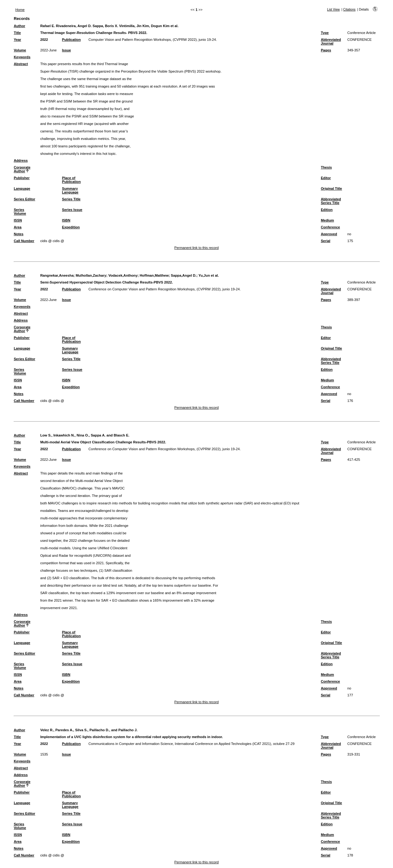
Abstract (21, 64)
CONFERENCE (359, 40)
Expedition (71, 227)
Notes (19, 234)
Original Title (331, 188)
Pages (326, 50)
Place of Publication (71, 180)
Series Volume (20, 212)
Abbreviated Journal (331, 41)
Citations (349, 10)
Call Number (24, 241)
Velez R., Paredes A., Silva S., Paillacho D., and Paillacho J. (89, 730)
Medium (327, 220)
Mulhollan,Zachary (91, 275)
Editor (326, 178)
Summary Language (70, 190)
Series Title (71, 199)
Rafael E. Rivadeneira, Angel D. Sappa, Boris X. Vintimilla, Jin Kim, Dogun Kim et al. (109, 26)
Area (18, 227)
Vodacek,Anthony (123, 275)
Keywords (22, 57)
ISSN (18, 220)
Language (22, 188)
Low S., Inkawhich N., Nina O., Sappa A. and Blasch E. (85, 435)
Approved (329, 234)
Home (20, 10)
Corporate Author (22, 169)
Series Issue (72, 210)
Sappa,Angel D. (184, 275)
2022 (44, 40)
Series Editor (24, 199)
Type (325, 33)
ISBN (66, 220)
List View (333, 10)
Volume (20, 50)
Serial (325, 241)
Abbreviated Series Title (331, 201)
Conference (330, 227)
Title (17, 33)
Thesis (326, 167)
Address (21, 160)
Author (19, 26)
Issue (66, 50)
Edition (327, 210)
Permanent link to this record (196, 248)
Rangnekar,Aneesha (57, 275)
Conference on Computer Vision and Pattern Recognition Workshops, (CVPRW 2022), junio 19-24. (165, 289)
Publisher (22, 178)
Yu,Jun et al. (208, 275)
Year (17, 40)
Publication (71, 40)
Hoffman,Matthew (154, 275)
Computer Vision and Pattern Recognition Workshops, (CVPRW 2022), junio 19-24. (153, 40)
